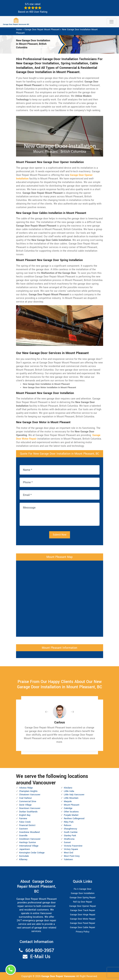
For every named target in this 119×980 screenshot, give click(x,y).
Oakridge (68, 808)
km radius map (60, 598)
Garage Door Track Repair (83, 910)
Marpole (68, 801)
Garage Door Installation (83, 893)
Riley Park (69, 822)
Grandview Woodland (29, 832)
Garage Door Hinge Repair (83, 915)
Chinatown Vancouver (30, 795)
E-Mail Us (40, 957)
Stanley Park (70, 836)
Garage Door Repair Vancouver (59, 976)
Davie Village (25, 805)
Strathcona (69, 839)
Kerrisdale (24, 856)
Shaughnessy (70, 829)
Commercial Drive (28, 801)
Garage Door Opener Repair (83, 906)
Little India (69, 791)
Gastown (23, 829)
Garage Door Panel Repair (83, 923)
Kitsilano (68, 788)
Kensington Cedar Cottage (32, 853)
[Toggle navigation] (111, 22)
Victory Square (71, 849)
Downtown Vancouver (30, 808)
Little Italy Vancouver (74, 795)
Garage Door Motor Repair (83, 919)
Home (19, 30)
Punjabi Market (71, 815)
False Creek (25, 822)
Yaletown (68, 859)
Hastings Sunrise (27, 842)
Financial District (27, 825)
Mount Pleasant (72, 805)
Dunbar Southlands (28, 812)
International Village (29, 846)
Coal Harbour (25, 798)
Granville (23, 836)
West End (68, 853)
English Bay (25, 815)
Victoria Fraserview (73, 846)
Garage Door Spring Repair (83, 898)
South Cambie (71, 832)
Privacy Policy (83, 932)
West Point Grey (72, 856)
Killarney (23, 859)
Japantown (25, 849)
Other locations (71, 812)
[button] (49, 712)
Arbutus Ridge (26, 788)
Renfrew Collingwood (74, 819)
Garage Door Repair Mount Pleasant (42, 30)
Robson (68, 825)
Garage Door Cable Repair (83, 927)
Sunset (67, 842)
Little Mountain (71, 798)
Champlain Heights (28, 791)
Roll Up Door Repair (83, 902)
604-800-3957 (40, 951)
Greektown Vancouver (30, 839)
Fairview (23, 819)
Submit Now (60, 535)
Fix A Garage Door (83, 889)
